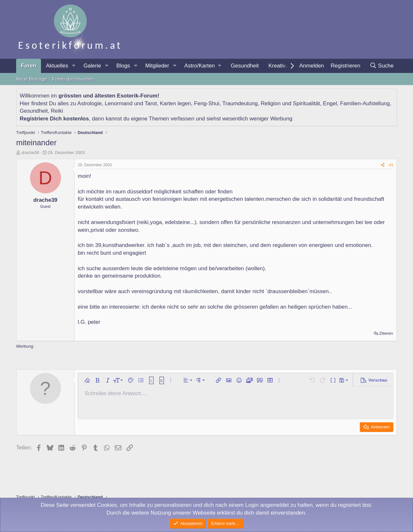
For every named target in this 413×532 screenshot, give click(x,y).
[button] (74, 66)
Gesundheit (245, 66)
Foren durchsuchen (73, 79)
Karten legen (175, 103)
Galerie (92, 66)
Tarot (151, 103)
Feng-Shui (206, 103)
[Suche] (382, 66)
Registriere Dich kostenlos (54, 119)
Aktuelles (57, 66)
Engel (330, 103)
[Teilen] (383, 165)
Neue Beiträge (32, 79)
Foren (29, 66)
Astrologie (90, 103)
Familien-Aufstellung (365, 103)
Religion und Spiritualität (290, 103)
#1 (391, 165)
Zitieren (386, 333)
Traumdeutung (240, 103)
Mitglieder (157, 66)
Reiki (57, 111)
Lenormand (119, 103)
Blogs (123, 66)
